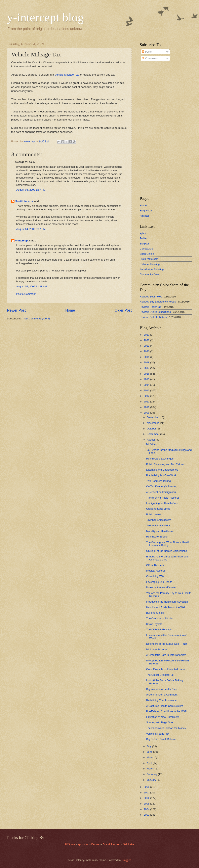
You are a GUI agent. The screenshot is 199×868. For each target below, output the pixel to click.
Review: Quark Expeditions (155, 312)
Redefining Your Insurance (161, 700)
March (151, 769)
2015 (147, 379)
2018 (147, 362)
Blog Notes (146, 211)
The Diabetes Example (159, 629)
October (152, 429)
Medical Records (156, 571)
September (153, 434)
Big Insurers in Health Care (162, 689)
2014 (147, 385)
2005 (147, 804)
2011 (147, 402)
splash (143, 233)
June (150, 752)
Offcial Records (155, 565)
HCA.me (70, 844)
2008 (147, 787)
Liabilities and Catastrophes (162, 470)
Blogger (126, 860)
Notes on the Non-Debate (161, 587)
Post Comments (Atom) (36, 319)
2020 (147, 351)
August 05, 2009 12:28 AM (32, 286)
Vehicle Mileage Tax (67, 75)
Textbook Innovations (158, 525)
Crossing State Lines (158, 509)
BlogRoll (145, 244)
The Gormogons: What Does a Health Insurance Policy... (168, 544)
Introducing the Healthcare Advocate (167, 602)
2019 (147, 357)
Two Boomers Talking (158, 481)
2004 (147, 809)
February (152, 774)
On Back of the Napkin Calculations (167, 551)
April (150, 763)
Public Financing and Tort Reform (165, 464)
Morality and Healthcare (160, 531)
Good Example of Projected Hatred (166, 669)
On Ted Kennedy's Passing (162, 486)
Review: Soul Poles (151, 297)
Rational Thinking (150, 264)
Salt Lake (128, 844)
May (150, 757)
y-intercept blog (45, 17)
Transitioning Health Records (163, 498)
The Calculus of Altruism (160, 618)
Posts (147, 52)
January (152, 780)
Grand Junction (111, 844)
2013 (147, 390)
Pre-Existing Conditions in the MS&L (167, 711)
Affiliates (145, 216)
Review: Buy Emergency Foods (158, 302)
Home (70, 310)
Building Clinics (155, 613)
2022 (147, 340)
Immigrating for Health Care (162, 503)
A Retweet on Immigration (161, 492)
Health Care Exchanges (160, 459)
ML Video (152, 444)
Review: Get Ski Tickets (153, 317)
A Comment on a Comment (162, 695)
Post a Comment (26, 294)
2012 (147, 396)
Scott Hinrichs (24, 201)
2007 (147, 793)
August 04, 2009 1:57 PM (31, 190)
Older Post (123, 310)
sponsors (83, 844)
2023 (147, 335)
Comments (150, 58)
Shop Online (147, 254)
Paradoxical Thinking (152, 269)
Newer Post (16, 310)
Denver (96, 844)
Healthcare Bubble (157, 537)
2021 (147, 346)
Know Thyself (154, 624)
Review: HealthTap (150, 307)
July (149, 746)
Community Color (150, 274)
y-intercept (22, 241)
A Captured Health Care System (165, 706)
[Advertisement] (152, 129)
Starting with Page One (159, 722)
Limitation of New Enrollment (163, 717)
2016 (147, 374)
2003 (147, 815)
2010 (147, 407)
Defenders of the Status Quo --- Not (167, 644)
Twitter (144, 238)
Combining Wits (155, 576)
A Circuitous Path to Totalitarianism (166, 655)
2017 (147, 368)
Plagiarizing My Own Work (161, 475)
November (153, 423)
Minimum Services (157, 649)
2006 (147, 798)
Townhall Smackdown (159, 520)
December (153, 417)
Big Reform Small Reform (161, 739)
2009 (147, 413)
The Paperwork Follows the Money (166, 728)
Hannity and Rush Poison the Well (166, 607)
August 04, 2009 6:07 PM (31, 229)
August (151, 440)
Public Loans (154, 514)
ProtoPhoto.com (149, 259)
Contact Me (146, 249)
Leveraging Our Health (159, 582)
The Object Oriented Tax (160, 675)
